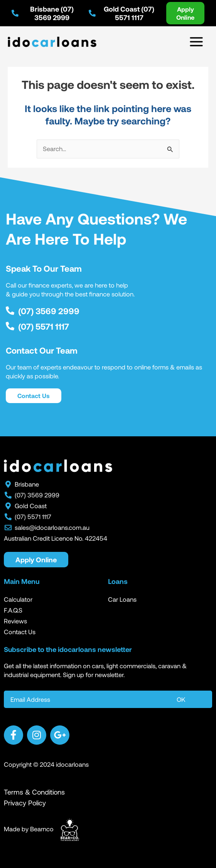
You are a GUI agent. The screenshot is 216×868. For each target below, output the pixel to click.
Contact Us (20, 632)
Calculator (18, 599)
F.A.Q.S (13, 610)
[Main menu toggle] (196, 42)
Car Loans (122, 599)
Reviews (15, 621)
